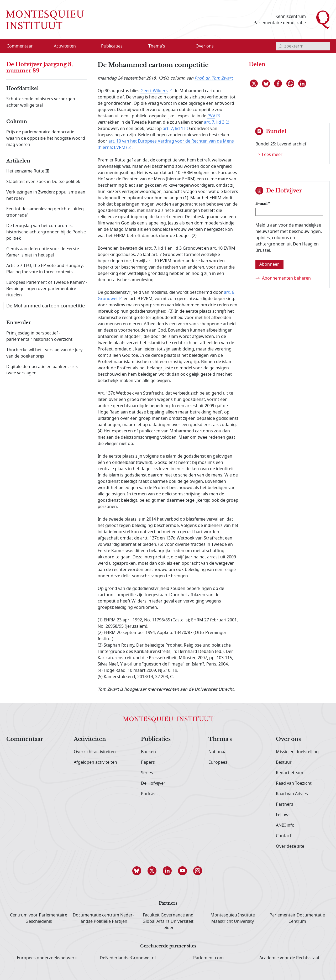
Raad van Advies (292, 794)
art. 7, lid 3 (214, 122)
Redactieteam (290, 773)
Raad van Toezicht (294, 783)
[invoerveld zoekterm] (303, 46)
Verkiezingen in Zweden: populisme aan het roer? (46, 195)
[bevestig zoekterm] (280, 46)
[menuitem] (23, 46)
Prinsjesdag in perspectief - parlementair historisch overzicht (39, 336)
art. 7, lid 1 (173, 129)
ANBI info (285, 825)
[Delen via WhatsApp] (291, 83)
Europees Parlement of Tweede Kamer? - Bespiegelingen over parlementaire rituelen (47, 289)
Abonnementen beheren (286, 278)
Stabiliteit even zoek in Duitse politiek (43, 182)
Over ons (288, 739)
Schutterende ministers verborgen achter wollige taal (41, 102)
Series (147, 773)
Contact (284, 836)
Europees (218, 762)
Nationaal (218, 752)
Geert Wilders (154, 91)
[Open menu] (90, 46)
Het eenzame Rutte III (28, 171)
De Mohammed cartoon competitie (46, 306)
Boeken (148, 752)
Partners (285, 804)
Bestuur (284, 762)
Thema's (220, 739)
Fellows (283, 815)
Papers (148, 762)
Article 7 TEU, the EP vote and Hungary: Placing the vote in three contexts (45, 269)
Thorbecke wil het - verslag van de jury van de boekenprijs (44, 353)
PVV (211, 116)
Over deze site (290, 846)
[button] (138, 871)
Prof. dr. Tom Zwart (214, 78)
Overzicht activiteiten (95, 752)
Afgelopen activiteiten (95, 762)
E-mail (261, 203)
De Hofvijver (153, 783)
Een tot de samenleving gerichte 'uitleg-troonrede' (46, 212)
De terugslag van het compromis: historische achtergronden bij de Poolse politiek (46, 232)
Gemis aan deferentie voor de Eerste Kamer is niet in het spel (43, 252)
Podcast (149, 794)
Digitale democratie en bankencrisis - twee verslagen (43, 370)
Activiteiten (90, 739)
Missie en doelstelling (297, 752)
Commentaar (25, 739)
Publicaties (156, 739)
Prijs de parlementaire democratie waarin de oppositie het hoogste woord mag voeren (46, 138)
